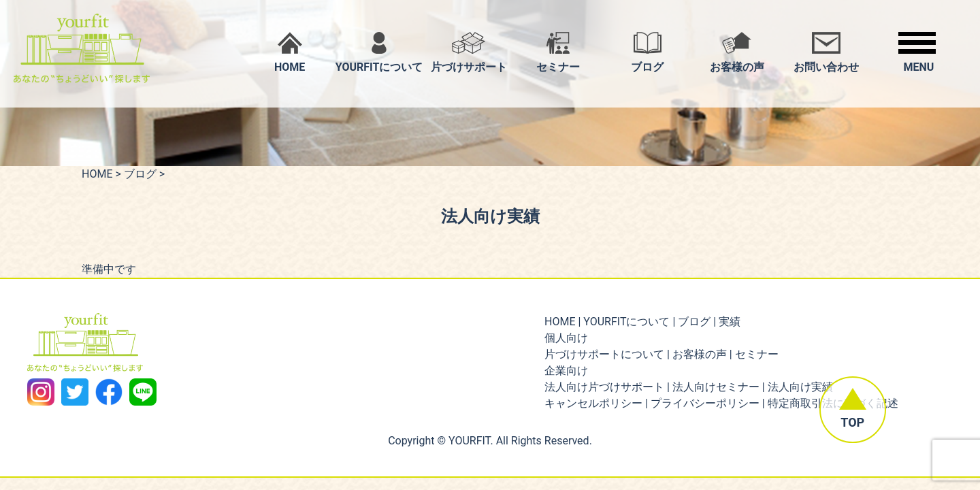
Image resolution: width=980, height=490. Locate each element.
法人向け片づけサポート (604, 387)
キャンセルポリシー (593, 403)
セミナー (757, 354)
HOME (97, 174)
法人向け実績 (800, 387)
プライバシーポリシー (705, 403)
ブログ (140, 174)
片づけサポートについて (604, 354)
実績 (730, 322)
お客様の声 (700, 354)
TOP (848, 419)
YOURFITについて (626, 322)
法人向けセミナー (716, 387)
